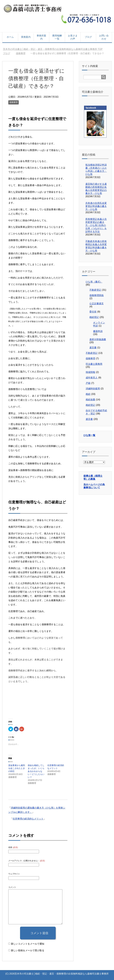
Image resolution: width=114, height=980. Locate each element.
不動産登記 (95, 290)
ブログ (88, 37)
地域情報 (90, 372)
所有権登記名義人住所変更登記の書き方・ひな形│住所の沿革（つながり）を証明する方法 (96, 225)
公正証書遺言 (96, 304)
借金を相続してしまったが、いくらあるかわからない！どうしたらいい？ (36, 771)
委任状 (93, 312)
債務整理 (14, 102)
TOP (53, 49)
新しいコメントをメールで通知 (28, 944)
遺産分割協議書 (98, 339)
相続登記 (94, 317)
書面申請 (98, 331)
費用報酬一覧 (57, 37)
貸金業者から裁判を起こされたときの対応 (17, 768)
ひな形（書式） (94, 282)
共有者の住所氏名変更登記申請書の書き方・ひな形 (96, 206)
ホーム (10, 37)
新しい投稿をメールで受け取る (28, 950)
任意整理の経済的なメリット (28, 819)
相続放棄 (90, 400)
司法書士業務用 (94, 364)
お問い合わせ (104, 37)
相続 (88, 394)
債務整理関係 (96, 295)
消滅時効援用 (93, 389)
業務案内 (26, 37)
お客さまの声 (73, 37)
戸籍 (88, 383)
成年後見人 (92, 378)
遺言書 (93, 348)
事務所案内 (41, 37)
